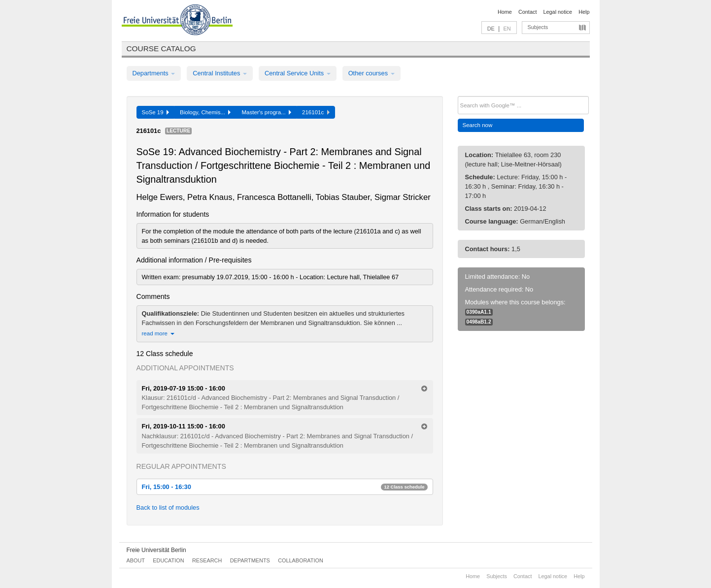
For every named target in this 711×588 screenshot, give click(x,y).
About (136, 560)
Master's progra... (266, 112)
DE (491, 29)
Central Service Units (298, 73)
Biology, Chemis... (205, 112)
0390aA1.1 (479, 312)
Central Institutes (220, 73)
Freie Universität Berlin (156, 550)
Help (584, 12)
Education (168, 560)
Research (207, 560)
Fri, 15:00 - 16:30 (285, 487)
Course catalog (161, 49)
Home (505, 12)
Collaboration (301, 560)
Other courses (372, 73)
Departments (154, 73)
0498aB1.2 (479, 322)
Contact (527, 12)
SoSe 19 (156, 112)
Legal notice (558, 12)
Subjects (538, 27)
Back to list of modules (168, 507)
